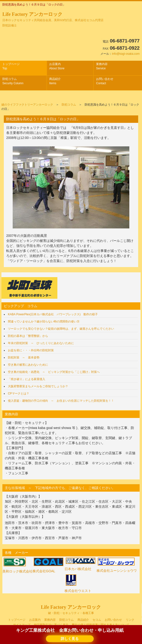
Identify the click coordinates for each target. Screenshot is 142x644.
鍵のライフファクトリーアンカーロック (27, 105)
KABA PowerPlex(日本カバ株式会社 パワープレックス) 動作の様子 (53, 314)
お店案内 (57, 66)
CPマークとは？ (19, 394)
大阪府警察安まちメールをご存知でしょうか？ (38, 386)
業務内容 (102, 66)
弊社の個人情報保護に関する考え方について (101, 625)
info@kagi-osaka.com (126, 54)
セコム (97, 620)
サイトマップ (22, 625)
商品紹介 (55, 81)
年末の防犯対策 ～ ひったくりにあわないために (41, 343)
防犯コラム (13, 81)
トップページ (11, 66)
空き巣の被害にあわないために (28, 365)
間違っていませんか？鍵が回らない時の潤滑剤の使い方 (44, 322)
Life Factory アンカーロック (53, 19)
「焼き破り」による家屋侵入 (27, 379)
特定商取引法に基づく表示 (51, 625)
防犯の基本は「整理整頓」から (28, 336)
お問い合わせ (105, 81)
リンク (130, 620)
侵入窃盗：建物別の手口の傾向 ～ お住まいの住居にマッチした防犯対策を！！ (61, 401)
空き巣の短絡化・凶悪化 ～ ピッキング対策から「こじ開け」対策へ (54, 372)
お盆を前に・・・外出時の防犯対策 (31, 350)
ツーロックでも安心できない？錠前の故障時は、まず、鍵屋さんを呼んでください (61, 329)
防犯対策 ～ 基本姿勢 (24, 358)
